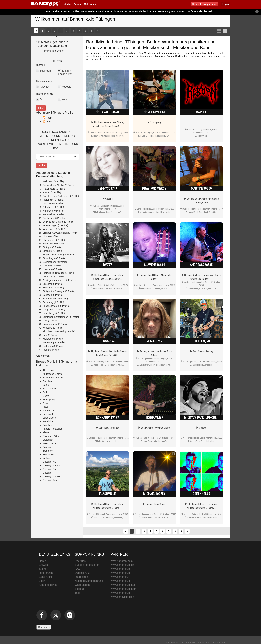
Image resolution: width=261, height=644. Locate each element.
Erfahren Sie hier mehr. (201, 11)
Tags (78, 593)
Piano (46, 432)
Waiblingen (49, 229)
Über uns (80, 561)
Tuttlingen (48, 244)
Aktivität (44, 87)
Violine (46, 458)
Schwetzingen (50, 225)
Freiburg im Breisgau (54, 273)
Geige (46, 403)
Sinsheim (48, 251)
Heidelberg (48, 313)
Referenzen (46, 573)
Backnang (48, 302)
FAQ (77, 569)
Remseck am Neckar (54, 185)
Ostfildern (48, 203)
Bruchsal (47, 284)
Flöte (45, 407)
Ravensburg (49, 189)
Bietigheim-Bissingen (54, 291)
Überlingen (48, 240)
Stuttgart (47, 247)
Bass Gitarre (49, 389)
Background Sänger (53, 378)
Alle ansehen (43, 356)
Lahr (45, 321)
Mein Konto (90, 4)
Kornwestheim (50, 324)
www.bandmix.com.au (124, 585)
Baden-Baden (50, 299)
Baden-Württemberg (50, 176)
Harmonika (48, 410)
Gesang (47, 473)
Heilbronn (48, 346)
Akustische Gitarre (52, 374)
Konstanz (48, 328)
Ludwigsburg (49, 262)
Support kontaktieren (87, 565)
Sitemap (80, 589)
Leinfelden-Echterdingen (55, 317)
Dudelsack (48, 381)
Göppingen (49, 310)
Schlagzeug (49, 400)
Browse (77, 4)
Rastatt (46, 192)
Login (226, 4)
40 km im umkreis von (65, 72)
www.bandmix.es (121, 573)
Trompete (48, 451)
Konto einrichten (49, 585)
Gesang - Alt (49, 462)
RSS (49, 121)
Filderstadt (48, 277)
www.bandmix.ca (121, 569)
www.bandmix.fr (120, 577)
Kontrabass (49, 454)
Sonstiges (48, 425)
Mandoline (48, 421)
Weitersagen (82, 585)
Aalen (46, 350)
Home (43, 561)
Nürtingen (48, 211)
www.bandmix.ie (120, 581)
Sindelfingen (49, 258)
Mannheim (48, 214)
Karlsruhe (48, 339)
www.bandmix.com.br (123, 589)
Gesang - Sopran (52, 476)
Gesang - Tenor (51, 480)
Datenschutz (82, 573)
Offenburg (48, 207)
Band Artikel (46, 577)
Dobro (46, 396)
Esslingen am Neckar (54, 280)
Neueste (66, 87)
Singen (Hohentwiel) (53, 255)
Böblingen (48, 288)
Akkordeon (48, 370)
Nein (64, 100)
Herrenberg (49, 342)
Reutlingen (48, 218)
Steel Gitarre (49, 443)
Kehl (45, 335)
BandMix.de (98, 42)
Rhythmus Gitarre (52, 436)
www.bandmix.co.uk (122, 565)
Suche (68, 4)
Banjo (46, 385)
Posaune (47, 447)
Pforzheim (48, 200)
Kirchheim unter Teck (54, 331)
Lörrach (47, 266)
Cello (45, 392)
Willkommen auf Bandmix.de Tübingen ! (76, 19)
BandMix (186, 568)
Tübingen (42, 46)
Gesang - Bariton (52, 465)
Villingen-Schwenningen (55, 233)
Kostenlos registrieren (205, 4)
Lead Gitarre (49, 418)
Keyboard (48, 414)
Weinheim (48, 181)
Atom (50, 118)
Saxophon (48, 440)
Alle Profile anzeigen (53, 51)
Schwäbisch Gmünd (53, 222)
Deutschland (59, 46)
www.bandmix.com (122, 561)
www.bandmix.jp (120, 593)
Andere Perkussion (53, 429)
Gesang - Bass (51, 469)
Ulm (45, 236)
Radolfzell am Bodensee (55, 196)
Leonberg (48, 269)
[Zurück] (36, 31)
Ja (41, 100)
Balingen (47, 295)
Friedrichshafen (51, 306)
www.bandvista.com (122, 597)
